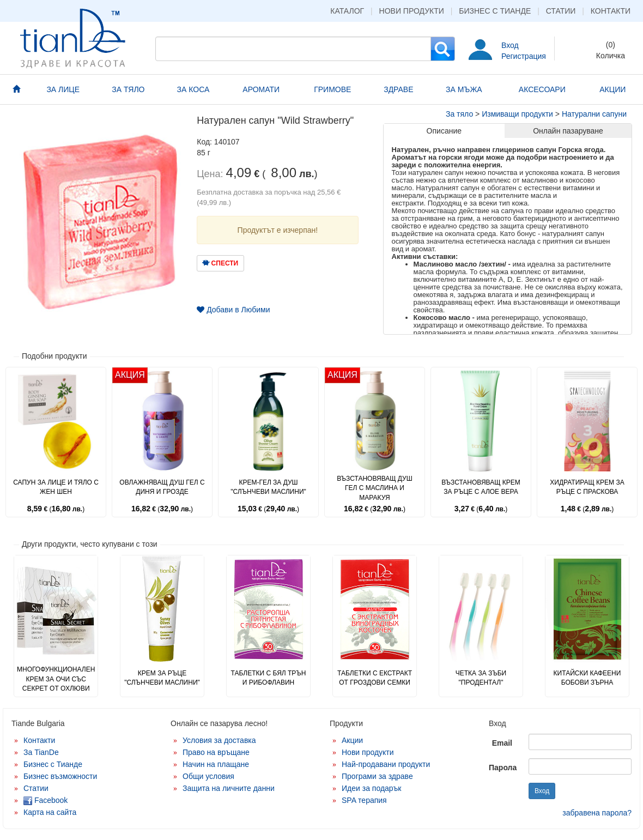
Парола (503, 768)
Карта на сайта (50, 812)
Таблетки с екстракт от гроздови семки (375, 678)
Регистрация (524, 56)
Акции (352, 740)
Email (502, 743)
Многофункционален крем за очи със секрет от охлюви (56, 679)
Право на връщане (216, 752)
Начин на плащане (216, 764)
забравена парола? (597, 813)
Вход (510, 45)
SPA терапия (364, 800)
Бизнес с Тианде (495, 11)
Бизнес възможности (60, 776)
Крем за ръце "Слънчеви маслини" (162, 678)
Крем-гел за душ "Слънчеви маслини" (268, 487)
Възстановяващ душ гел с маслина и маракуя (375, 488)
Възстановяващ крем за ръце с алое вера (481, 487)
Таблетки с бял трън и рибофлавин (268, 678)
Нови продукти (412, 11)
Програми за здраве (377, 776)
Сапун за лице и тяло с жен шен (56, 487)
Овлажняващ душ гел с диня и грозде (162, 487)
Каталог (347, 11)
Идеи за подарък (372, 788)
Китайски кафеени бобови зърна (587, 678)
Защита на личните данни (229, 788)
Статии (561, 11)
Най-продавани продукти (386, 764)
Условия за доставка (219, 740)
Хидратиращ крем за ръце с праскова (587, 487)
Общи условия (208, 776)
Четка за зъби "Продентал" (481, 678)
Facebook (46, 800)
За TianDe (41, 752)
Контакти (611, 11)
